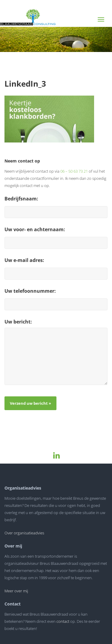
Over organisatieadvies (24, 533)
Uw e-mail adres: (24, 260)
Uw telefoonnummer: (30, 291)
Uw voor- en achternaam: (35, 229)
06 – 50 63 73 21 (74, 171)
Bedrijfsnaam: (21, 199)
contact (63, 621)
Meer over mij (16, 591)
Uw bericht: (18, 322)
